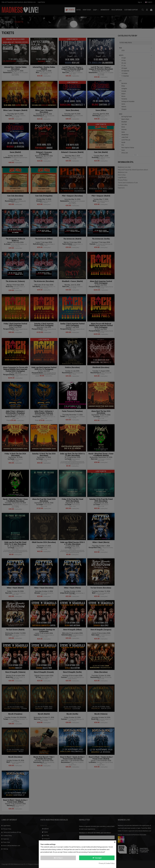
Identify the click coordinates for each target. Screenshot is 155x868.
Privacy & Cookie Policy (107, 863)
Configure (58, 858)
